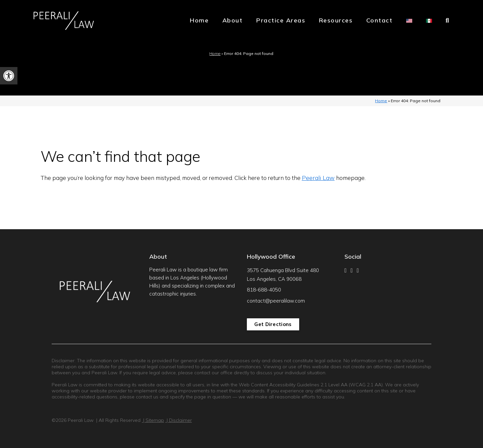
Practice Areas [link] (281, 20)
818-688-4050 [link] (264, 290)
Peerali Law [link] (318, 178)
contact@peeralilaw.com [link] (276, 301)
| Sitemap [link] (153, 420)
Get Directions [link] (273, 324)
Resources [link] (336, 20)
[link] (9, 76)
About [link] (233, 20)
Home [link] (199, 20)
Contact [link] (380, 20)
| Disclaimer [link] (179, 420)
